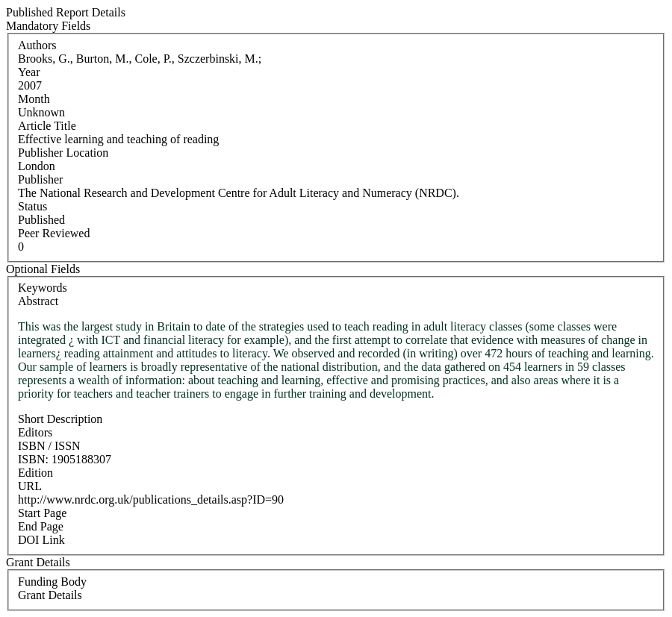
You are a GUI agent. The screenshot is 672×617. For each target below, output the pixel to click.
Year (29, 72)
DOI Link (41, 540)
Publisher (40, 179)
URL (30, 486)
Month (34, 99)
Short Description (60, 419)
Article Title (47, 126)
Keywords (43, 288)
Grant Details (50, 595)
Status (32, 206)
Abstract (38, 301)
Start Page (42, 513)
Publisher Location (63, 153)
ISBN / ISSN (49, 446)
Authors (37, 45)
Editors (35, 432)
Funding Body (52, 582)
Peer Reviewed (54, 233)
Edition (35, 473)
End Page (41, 526)
